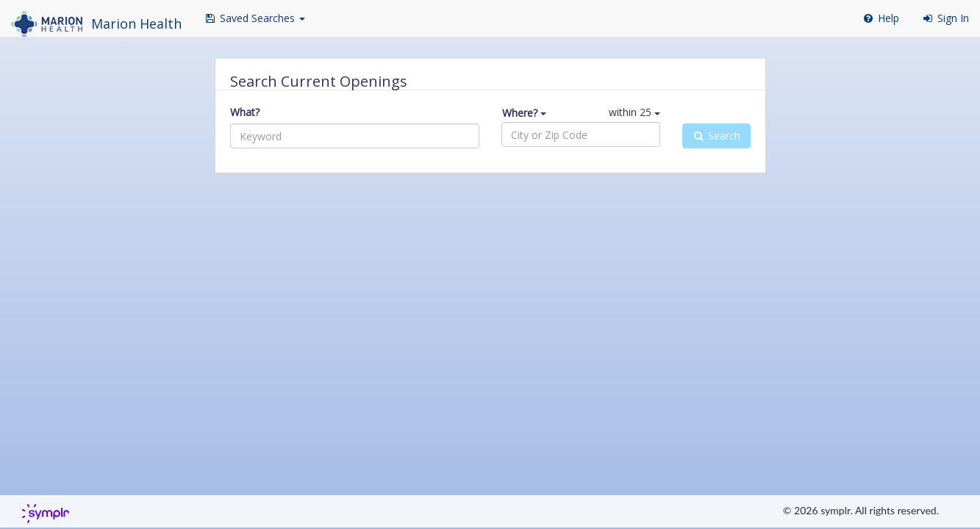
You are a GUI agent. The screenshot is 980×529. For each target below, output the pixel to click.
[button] (254, 18)
